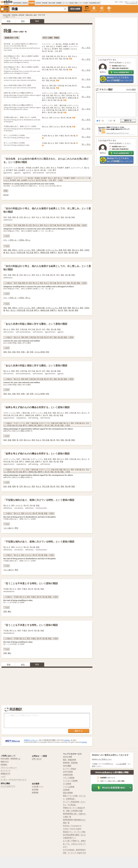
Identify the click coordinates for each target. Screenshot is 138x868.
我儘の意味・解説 (31, 15)
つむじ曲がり (9, 528)
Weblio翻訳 (131, 89)
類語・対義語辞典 (69, 760)
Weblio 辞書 (7, 15)
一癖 (27, 352)
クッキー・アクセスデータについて (14, 780)
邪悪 (5, 611)
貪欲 (5, 250)
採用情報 (35, 792)
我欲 (66, 252)
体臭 (14, 352)
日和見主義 (21, 252)
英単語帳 (45, 3)
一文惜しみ (12, 240)
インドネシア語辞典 (70, 781)
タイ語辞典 (67, 784)
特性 (47, 352)
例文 (23, 21)
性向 (9, 352)
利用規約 (4, 765)
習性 (5, 352)
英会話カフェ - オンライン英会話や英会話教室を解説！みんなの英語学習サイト (74, 835)
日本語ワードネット (31, 740)
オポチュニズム (52, 250)
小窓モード (87, 9)
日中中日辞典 (68, 772)
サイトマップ (5, 771)
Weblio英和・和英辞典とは (11, 759)
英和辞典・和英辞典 (18, 15)
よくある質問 (121, 764)
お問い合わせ (37, 759)
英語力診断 (52, 3)
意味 (9, 21)
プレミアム (94, 10)
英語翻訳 (59, 3)
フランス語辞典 (69, 778)
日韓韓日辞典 (68, 775)
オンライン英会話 (68, 3)
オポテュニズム (24, 250)
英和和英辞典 (17, 3)
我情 (14, 440)
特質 (32, 352)
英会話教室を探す (95, 3)
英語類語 (32, 3)
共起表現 (38, 3)
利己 (58, 440)
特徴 (23, 352)
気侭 (33, 250)
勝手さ (37, 252)
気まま (13, 252)
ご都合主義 (40, 250)
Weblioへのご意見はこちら (102, 759)
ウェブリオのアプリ (8, 786)
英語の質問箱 (68, 793)
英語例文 (25, 3)
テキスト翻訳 (106, 89)
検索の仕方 (5, 762)
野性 (16, 528)
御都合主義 (45, 252)
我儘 (76, 252)
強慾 (9, 250)
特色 (18, 352)
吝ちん (28, 240)
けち (5, 240)
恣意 (21, 440)
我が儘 (71, 252)
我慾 (69, 250)
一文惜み (21, 240)
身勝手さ (53, 252)
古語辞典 (66, 790)
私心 (8, 252)
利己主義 (30, 252)
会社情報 (35, 789)
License (67, 740)
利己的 (6, 195)
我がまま (75, 250)
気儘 (60, 250)
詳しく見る (86, 48)
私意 (65, 250)
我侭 (82, 250)
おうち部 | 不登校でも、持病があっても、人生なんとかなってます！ (74, 844)
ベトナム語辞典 (69, 787)
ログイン (102, 10)
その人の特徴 (39, 352)
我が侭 (61, 252)
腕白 (9, 611)
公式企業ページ (38, 786)
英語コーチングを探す (81, 3)
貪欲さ (15, 250)
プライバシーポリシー (9, 768)
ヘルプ (3, 777)
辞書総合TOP (5, 774)
